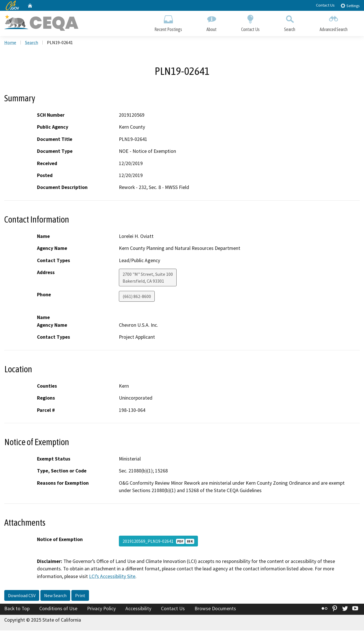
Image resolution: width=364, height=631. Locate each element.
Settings (350, 6)
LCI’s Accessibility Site (112, 577)
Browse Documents (215, 609)
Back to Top (17, 609)
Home (10, 43)
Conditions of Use (58, 609)
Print (80, 596)
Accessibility (138, 609)
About (212, 22)
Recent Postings (168, 22)
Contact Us (325, 5)
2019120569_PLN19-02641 (158, 542)
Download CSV (22, 596)
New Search (55, 596)
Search (290, 22)
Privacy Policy (101, 609)
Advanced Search (334, 22)
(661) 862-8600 (137, 297)
